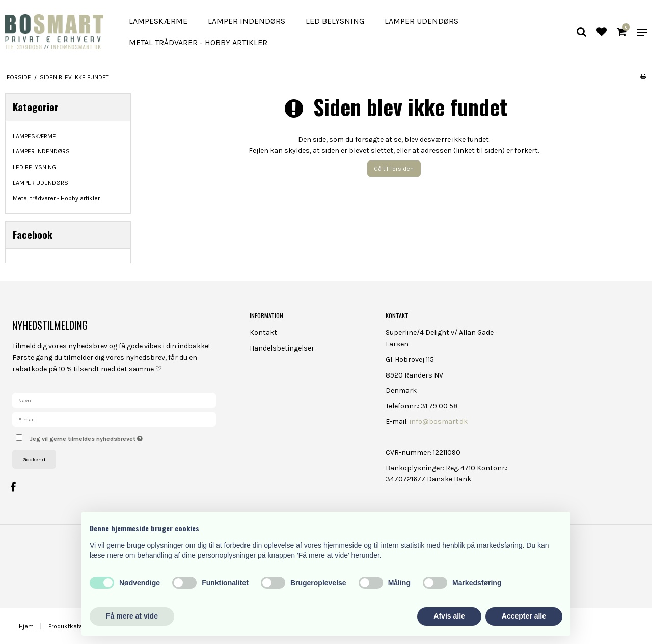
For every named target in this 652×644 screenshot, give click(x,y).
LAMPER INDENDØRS (247, 21)
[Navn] (114, 400)
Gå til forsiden (394, 169)
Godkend (34, 459)
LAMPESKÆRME (158, 21)
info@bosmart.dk (439, 422)
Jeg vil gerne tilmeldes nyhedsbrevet (122, 436)
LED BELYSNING (335, 21)
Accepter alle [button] (524, 616)
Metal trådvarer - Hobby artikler (198, 43)
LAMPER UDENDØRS (422, 21)
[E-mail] (114, 419)
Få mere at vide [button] (132, 616)
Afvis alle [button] (449, 616)
